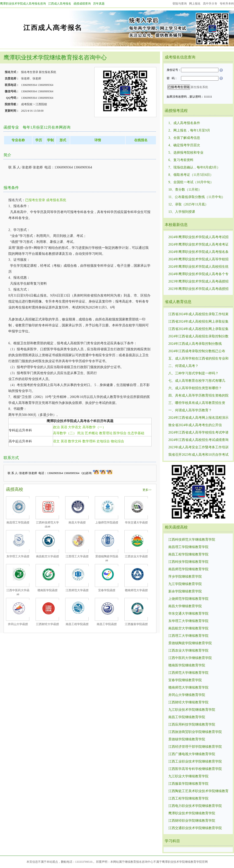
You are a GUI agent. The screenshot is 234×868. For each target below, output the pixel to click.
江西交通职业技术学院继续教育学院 (195, 828)
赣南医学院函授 (48, 590)
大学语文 (75, 427)
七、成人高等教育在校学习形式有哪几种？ (197, 381)
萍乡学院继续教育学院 (185, 577)
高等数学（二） (65, 433)
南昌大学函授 (77, 523)
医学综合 (120, 433)
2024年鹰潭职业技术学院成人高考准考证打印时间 (198, 245)
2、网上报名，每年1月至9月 (189, 130)
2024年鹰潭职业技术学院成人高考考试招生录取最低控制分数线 (198, 237)
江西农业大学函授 (136, 556)
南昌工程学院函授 (77, 624)
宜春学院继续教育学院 (185, 680)
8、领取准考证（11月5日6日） (191, 175)
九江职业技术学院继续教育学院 (192, 710)
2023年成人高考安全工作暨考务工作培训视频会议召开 (198, 448)
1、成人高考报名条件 (184, 123)
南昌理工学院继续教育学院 (188, 547)
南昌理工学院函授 (18, 523)
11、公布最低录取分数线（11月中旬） (197, 197)
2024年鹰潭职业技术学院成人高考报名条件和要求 (198, 252)
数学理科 (89, 441)
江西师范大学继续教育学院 (188, 673)
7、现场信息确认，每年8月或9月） (194, 167)
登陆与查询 (180, 4)
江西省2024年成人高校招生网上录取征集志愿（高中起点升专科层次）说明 (198, 322)
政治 (56, 427)
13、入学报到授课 (182, 212)
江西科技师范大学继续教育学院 (192, 540)
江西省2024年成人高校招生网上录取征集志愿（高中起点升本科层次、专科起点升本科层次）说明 (198, 329)
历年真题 (99, 4)
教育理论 (106, 433)
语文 (56, 441)
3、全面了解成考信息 (184, 138)
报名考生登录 (30, 72)
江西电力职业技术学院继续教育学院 (195, 806)
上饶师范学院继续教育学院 (188, 599)
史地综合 (103, 441)
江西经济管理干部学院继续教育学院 (195, 747)
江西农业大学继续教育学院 (188, 651)
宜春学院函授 (107, 590)
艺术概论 (91, 433)
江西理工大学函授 (77, 556)
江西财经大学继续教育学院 (188, 702)
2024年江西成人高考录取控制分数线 (195, 344)
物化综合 (117, 441)
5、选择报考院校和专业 (186, 153)
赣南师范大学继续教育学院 (188, 688)
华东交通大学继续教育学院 (188, 614)
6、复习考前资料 (181, 160)
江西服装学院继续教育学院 (188, 784)
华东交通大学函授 (136, 523)
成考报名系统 (56, 200)
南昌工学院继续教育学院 (187, 717)
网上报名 (195, 4)
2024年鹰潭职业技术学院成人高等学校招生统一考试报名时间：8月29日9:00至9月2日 (199, 260)
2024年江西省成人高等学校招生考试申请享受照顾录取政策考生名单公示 (198, 433)
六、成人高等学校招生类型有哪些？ (195, 388)
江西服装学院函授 (136, 624)
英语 (64, 427)
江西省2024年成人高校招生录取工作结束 (198, 314)
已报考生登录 (35, 200)
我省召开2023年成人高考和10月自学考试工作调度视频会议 (198, 455)
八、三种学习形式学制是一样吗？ (193, 373)
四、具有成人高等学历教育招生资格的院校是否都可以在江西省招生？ (198, 396)
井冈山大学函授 (18, 624)
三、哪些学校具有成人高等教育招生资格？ (197, 403)
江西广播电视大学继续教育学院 (192, 754)
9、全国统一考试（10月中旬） (191, 182)
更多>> (147, 490)
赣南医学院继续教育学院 (187, 665)
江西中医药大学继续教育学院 (190, 658)
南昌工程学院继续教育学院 (188, 554)
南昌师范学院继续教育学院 (188, 569)
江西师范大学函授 (77, 590)
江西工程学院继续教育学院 (188, 798)
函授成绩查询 (82, 4)
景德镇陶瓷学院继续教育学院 (190, 643)
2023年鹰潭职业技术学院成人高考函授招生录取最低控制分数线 (198, 289)
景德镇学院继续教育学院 (187, 739)
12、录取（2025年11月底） (188, 204)
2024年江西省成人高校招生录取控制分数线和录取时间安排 (198, 337)
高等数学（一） (94, 427)
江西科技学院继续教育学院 (188, 562)
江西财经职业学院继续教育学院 (192, 821)
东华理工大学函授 (18, 556)
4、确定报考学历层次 (184, 145)
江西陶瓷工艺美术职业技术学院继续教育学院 (198, 791)
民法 (81, 433)
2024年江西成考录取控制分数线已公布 (197, 351)
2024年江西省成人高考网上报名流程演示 (198, 418)
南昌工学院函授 (107, 624)
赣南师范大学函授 (136, 590)
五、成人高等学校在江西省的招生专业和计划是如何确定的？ (198, 359)
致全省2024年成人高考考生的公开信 (195, 425)
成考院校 (27, 104)
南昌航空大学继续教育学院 (188, 628)
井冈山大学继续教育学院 (187, 695)
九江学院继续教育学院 (185, 584)
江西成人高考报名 (60, 4)
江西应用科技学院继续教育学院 (192, 724)
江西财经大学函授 (48, 624)
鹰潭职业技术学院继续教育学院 (192, 813)
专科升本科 (227, 4)
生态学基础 (136, 433)
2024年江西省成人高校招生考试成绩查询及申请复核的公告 (198, 440)
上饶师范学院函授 (107, 523)
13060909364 (29, 85)
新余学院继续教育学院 (185, 591)
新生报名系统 (48, 72)
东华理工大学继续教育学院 (188, 621)
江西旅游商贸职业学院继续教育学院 (195, 732)
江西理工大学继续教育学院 (188, 636)
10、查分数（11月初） (185, 190)
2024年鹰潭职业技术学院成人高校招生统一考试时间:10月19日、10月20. (198, 267)
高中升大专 (210, 4)
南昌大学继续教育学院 (185, 606)
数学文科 (75, 441)
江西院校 (41, 104)
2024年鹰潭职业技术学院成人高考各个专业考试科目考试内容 (198, 274)
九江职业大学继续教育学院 (188, 776)
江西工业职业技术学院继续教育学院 (195, 761)
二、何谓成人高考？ (183, 366)
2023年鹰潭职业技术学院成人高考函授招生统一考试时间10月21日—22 (198, 282)
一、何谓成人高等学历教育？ (190, 410)
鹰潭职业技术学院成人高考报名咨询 (23, 4)
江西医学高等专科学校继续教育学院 (195, 769)
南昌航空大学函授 (48, 556)
